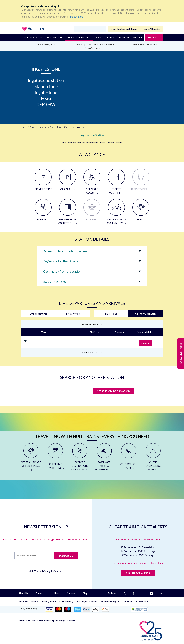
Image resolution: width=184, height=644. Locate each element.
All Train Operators (146, 314)
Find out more (76, 17)
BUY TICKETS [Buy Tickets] (154, 38)
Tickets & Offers (33, 38)
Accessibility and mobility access (66, 251)
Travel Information (79, 38)
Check (145, 343)
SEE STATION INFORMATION (114, 391)
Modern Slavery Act (110, 601)
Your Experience (105, 38)
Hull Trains (111, 314)
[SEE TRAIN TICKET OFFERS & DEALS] (31, 458)
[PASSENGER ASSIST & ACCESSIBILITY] (104, 458)
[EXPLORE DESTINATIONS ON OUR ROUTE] (80, 458)
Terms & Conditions (28, 601)
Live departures (38, 314)
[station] (68, 392)
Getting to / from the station (62, 271)
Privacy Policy (49, 601)
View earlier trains (92, 324)
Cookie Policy (66, 601)
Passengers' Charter (87, 601)
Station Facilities (55, 281)
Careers (71, 593)
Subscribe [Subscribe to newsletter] (66, 555)
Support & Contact (131, 38)
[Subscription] (34, 556)
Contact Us (41, 593)
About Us (23, 593)
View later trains (92, 352)
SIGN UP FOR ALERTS (138, 573)
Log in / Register (152, 29)
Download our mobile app (124, 29)
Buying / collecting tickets (61, 261)
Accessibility (142, 601)
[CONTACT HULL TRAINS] (129, 458)
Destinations (55, 38)
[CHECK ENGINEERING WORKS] (153, 458)
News (57, 593)
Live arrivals (73, 314)
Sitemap (128, 601)
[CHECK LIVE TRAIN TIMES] (55, 458)
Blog (85, 593)
